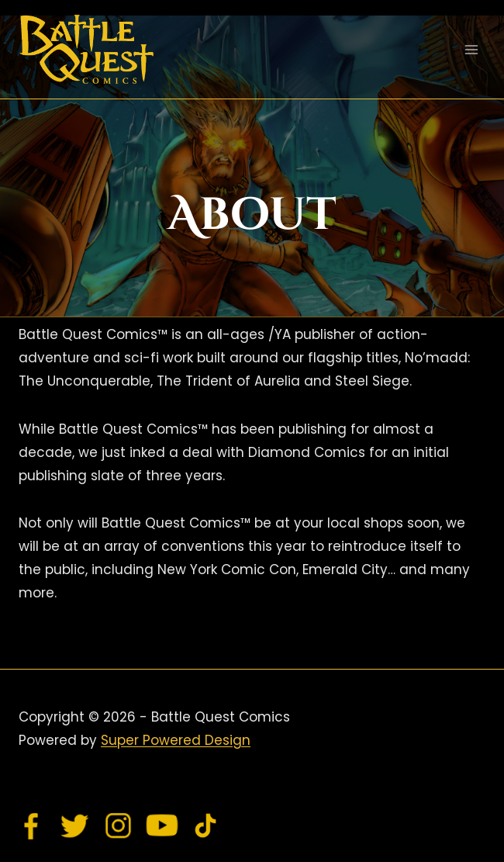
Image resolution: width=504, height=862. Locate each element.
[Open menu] (471, 49)
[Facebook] (32, 826)
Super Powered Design (176, 740)
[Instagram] (119, 826)
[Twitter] (75, 826)
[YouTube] (162, 826)
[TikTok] (205, 826)
